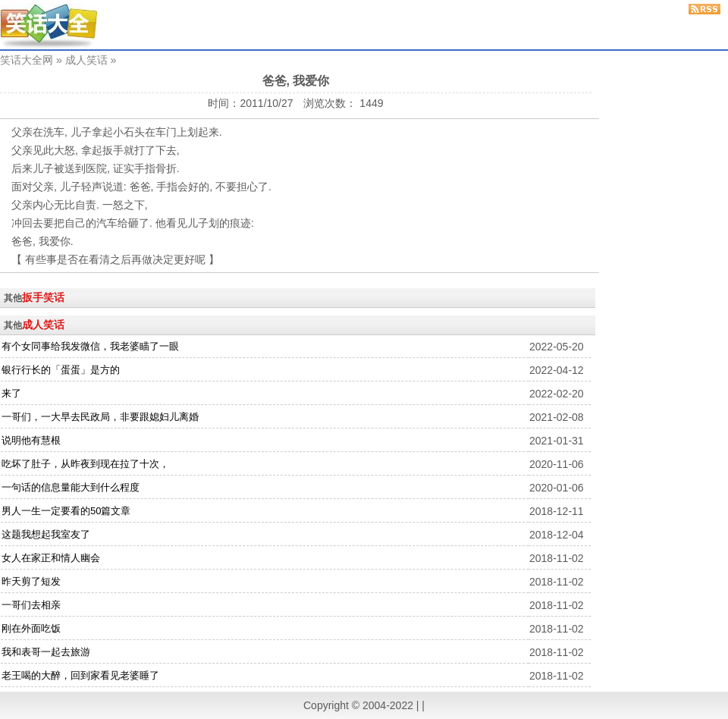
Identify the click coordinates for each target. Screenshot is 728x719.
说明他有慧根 (31, 440)
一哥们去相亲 (31, 605)
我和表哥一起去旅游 (46, 652)
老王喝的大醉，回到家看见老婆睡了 (80, 675)
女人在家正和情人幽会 (51, 558)
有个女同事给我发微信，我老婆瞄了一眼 (90, 346)
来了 (11, 393)
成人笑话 (86, 60)
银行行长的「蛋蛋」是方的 (61, 370)
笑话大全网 (27, 60)
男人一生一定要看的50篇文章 (66, 511)
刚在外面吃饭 (31, 628)
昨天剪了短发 (31, 581)
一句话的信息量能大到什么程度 (71, 487)
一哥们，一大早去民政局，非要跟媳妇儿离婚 (100, 417)
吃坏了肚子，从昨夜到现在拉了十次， (85, 464)
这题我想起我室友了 (46, 534)
